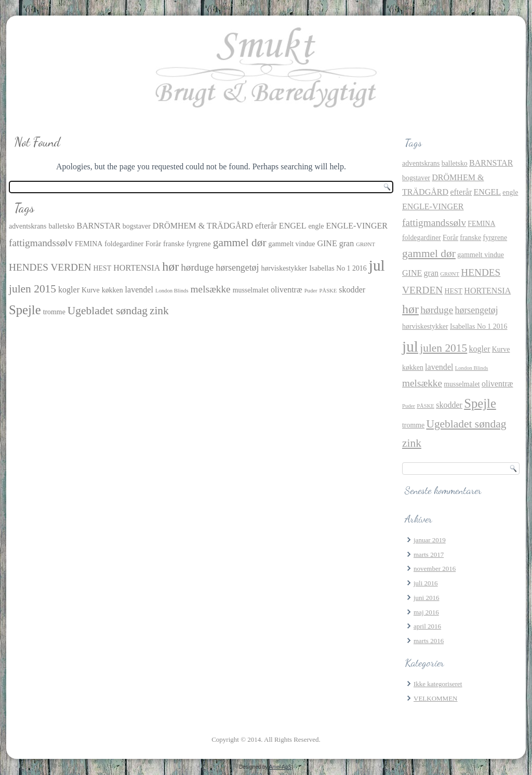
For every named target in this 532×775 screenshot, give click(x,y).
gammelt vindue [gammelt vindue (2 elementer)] (292, 244)
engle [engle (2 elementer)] (316, 226)
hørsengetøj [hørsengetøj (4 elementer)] (237, 268)
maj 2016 (426, 612)
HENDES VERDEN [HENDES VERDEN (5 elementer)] (50, 267)
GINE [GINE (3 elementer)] (327, 243)
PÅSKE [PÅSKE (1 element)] (328, 291)
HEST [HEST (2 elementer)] (103, 268)
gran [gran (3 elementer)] (347, 243)
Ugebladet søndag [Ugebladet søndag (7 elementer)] (108, 311)
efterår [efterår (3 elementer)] (266, 226)
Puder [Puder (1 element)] (311, 291)
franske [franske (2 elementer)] (174, 244)
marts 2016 (429, 641)
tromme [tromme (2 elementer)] (54, 312)
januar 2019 (430, 540)
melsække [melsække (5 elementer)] (211, 289)
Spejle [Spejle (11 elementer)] (25, 310)
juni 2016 (426, 598)
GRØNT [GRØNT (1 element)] (365, 244)
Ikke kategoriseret (438, 684)
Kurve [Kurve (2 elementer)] (91, 290)
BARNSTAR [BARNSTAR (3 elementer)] (99, 226)
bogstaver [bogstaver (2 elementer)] (137, 226)
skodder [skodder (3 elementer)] (352, 290)
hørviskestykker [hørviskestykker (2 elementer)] (284, 268)
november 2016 (435, 569)
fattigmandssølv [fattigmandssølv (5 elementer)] (41, 243)
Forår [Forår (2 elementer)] (153, 244)
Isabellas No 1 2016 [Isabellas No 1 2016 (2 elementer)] (338, 268)
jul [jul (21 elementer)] (377, 265)
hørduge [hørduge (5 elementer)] (197, 267)
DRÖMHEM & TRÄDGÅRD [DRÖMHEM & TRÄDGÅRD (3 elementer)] (203, 226)
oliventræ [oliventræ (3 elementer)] (287, 290)
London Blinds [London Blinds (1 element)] (172, 291)
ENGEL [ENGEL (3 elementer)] (293, 226)
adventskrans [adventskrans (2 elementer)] (28, 226)
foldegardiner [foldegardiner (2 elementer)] (124, 244)
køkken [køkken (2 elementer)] (112, 290)
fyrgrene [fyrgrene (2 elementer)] (199, 244)
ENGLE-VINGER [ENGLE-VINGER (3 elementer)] (357, 226)
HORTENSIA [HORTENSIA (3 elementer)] (137, 268)
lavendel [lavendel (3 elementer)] (139, 290)
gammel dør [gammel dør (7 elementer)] (240, 243)
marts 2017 (429, 554)
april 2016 (427, 626)
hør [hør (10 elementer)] (170, 266)
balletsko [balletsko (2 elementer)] (61, 226)
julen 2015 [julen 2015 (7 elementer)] (32, 289)
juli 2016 (426, 583)
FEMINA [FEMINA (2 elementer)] (89, 244)
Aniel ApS (280, 767)
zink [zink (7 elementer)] (159, 311)
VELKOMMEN (436, 698)
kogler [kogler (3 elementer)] (69, 290)
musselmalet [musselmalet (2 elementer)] (251, 290)
